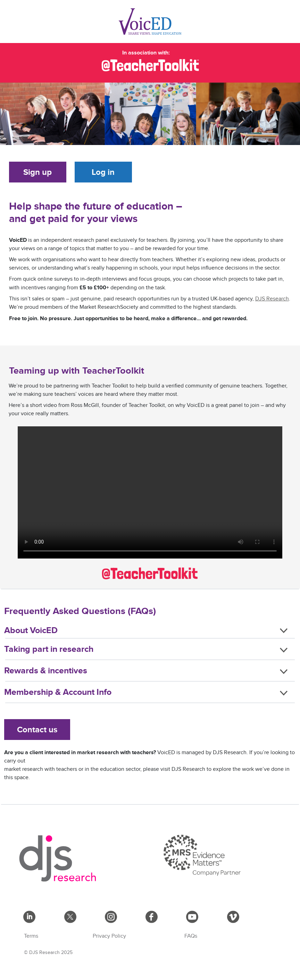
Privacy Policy (109, 936)
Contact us (37, 729)
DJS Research (272, 299)
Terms (31, 936)
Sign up (37, 172)
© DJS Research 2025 (48, 952)
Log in (103, 172)
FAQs (191, 936)
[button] (150, 631)
